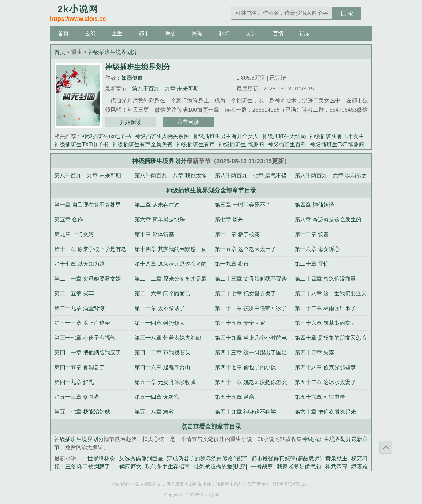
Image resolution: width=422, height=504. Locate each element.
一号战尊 (262, 467)
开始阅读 (131, 122)
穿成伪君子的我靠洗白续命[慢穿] (207, 458)
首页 (63, 33)
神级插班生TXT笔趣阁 (337, 144)
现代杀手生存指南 (168, 467)
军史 (171, 33)
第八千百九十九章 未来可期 (165, 89)
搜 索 (347, 13)
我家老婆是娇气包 (299, 467)
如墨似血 (132, 78)
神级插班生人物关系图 (162, 136)
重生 (117, 33)
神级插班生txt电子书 (106, 136)
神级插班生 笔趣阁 (241, 144)
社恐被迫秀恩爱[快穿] (220, 467)
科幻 (224, 33)
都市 (144, 33)
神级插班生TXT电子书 (81, 144)
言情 (278, 33)
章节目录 (188, 122)
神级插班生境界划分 (113, 52)
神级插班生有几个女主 (337, 136)
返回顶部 (386, 447)
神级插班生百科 (287, 144)
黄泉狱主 (336, 458)
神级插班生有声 (196, 144)
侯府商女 (131, 467)
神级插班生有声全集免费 (143, 144)
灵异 (251, 33)
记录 (305, 33)
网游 (198, 33)
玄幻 (90, 33)
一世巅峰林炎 (99, 458)
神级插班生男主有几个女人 (226, 136)
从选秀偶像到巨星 (141, 458)
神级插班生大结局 (284, 136)
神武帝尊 (336, 467)
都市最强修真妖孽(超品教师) (286, 458)
